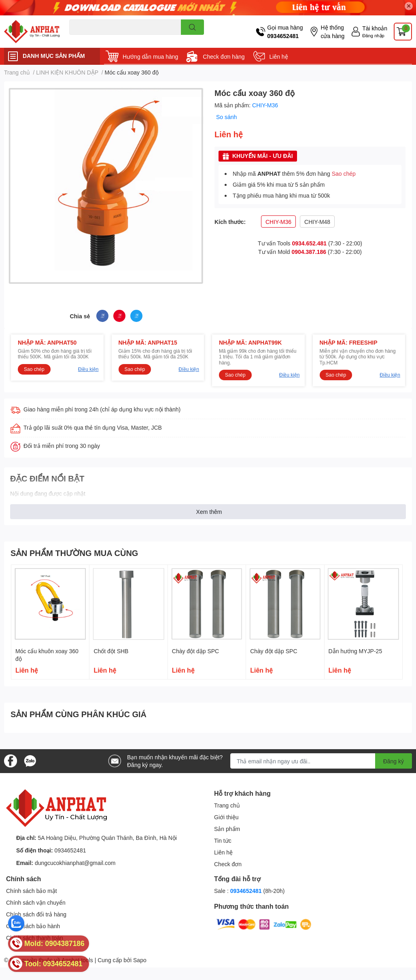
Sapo (140, 960)
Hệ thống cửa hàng (332, 32)
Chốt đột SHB (111, 651)
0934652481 (283, 36)
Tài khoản (375, 28)
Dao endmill (82, 39)
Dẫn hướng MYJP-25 (356, 651)
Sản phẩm (227, 829)
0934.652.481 (309, 243)
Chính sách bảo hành (33, 926)
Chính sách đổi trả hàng (36, 914)
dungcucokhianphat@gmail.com (75, 863)
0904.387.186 (309, 252)
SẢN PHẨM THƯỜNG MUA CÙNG (74, 553)
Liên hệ (279, 56)
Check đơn (228, 864)
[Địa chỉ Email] (321, 761)
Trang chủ (227, 805)
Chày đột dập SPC (195, 651)
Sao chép (344, 174)
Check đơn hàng (224, 56)
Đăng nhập (373, 35)
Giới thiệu (226, 817)
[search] (192, 27)
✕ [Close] (409, 6)
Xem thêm (209, 512)
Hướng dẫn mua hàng (150, 56)
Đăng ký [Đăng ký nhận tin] (394, 761)
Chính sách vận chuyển (36, 902)
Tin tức (223, 840)
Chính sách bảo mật (32, 891)
